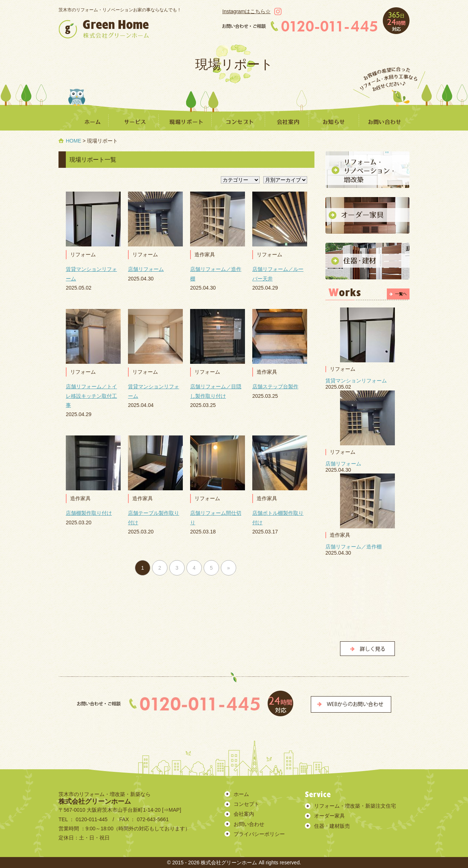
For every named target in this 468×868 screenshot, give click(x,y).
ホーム (241, 794)
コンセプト (246, 804)
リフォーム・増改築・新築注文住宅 (355, 806)
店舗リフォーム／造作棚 (354, 547)
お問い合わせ (249, 824)
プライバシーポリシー (259, 834)
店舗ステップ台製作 (275, 386)
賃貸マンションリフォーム (356, 381)
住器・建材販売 (332, 826)
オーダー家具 (329, 816)
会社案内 (244, 814)
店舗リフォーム (146, 269)
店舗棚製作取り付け (89, 513)
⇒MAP (171, 810)
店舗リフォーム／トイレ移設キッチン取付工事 (91, 396)
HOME (73, 141)
